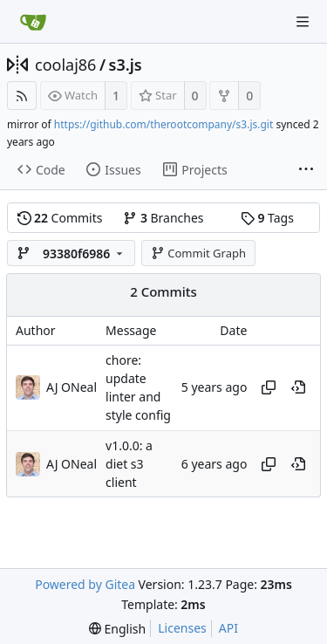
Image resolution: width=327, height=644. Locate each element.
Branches (163, 218)
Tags (267, 218)
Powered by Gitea (85, 584)
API (228, 628)
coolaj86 (65, 65)
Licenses (182, 628)
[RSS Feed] (22, 96)
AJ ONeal (72, 464)
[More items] (306, 170)
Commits (60, 218)
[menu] (117, 629)
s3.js (126, 65)
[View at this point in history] (298, 387)
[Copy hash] (269, 387)
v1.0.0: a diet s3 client (129, 464)
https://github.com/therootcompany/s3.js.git (163, 124)
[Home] (33, 22)
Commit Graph (198, 253)
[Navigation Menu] (303, 22)
